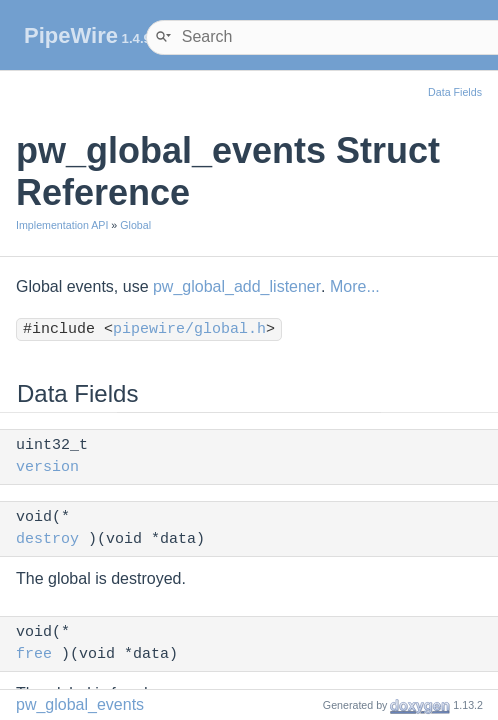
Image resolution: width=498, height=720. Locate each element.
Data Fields (455, 92)
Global (135, 225)
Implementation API (62, 225)
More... (355, 286)
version (47, 467)
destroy (47, 539)
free (34, 654)
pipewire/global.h (189, 329)
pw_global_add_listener (237, 286)
